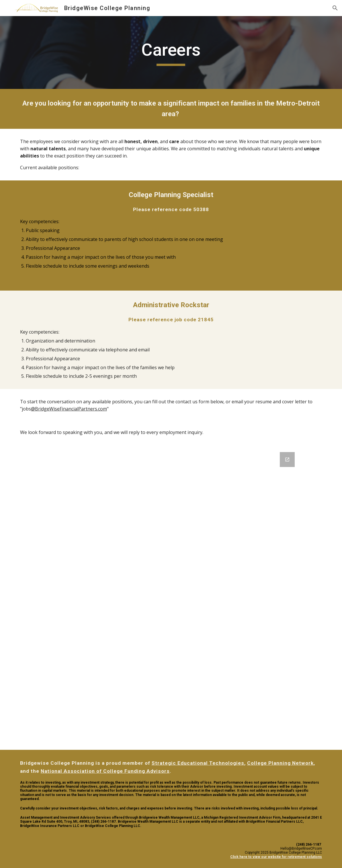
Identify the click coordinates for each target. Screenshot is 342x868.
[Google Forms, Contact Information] (171, 598)
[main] (171, 52)
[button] (335, 8)
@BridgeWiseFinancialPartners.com (69, 409)
